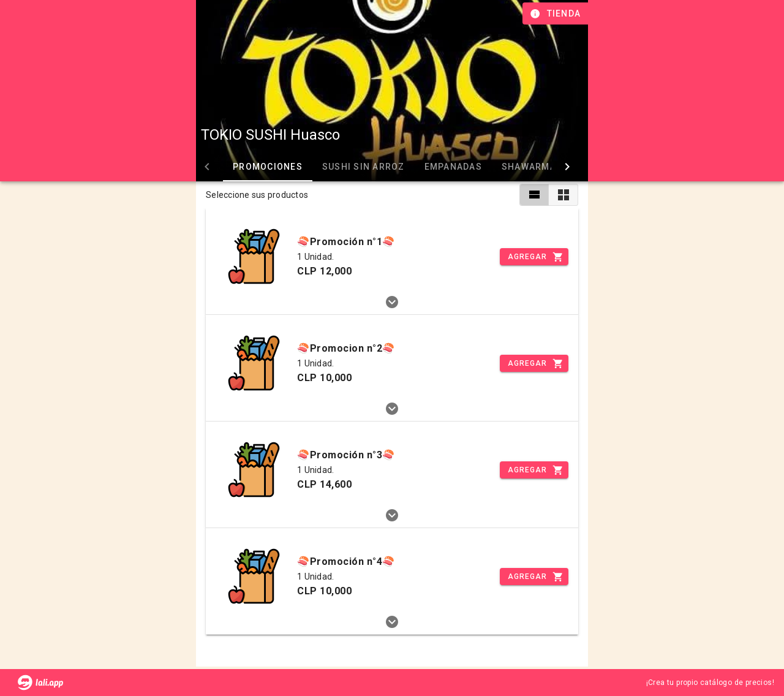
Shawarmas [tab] (532, 167)
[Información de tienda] (556, 13)
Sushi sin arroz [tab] (364, 167)
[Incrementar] (534, 257)
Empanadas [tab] (453, 167)
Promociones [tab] (268, 167)
